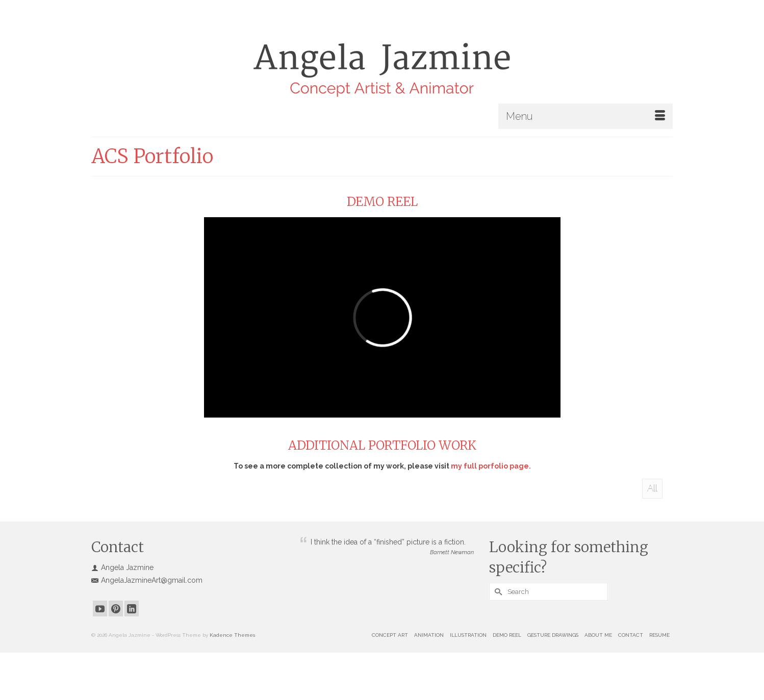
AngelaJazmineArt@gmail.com (147, 580)
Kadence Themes (232, 635)
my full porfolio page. (491, 466)
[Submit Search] (497, 592)
